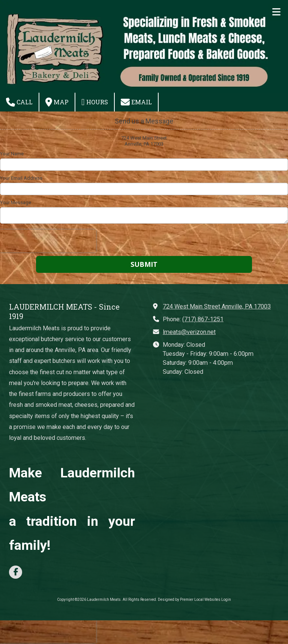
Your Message (16, 202)
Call (19, 102)
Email (136, 102)
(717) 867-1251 (203, 319)
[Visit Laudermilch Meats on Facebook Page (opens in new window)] (16, 572)
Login (226, 600)
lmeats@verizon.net (189, 332)
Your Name (12, 154)
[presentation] (48, 241)
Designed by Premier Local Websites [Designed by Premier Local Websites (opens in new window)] (189, 600)
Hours (95, 102)
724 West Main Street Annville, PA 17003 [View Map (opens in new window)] (217, 306)
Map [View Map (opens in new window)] (57, 102)
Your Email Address (21, 178)
